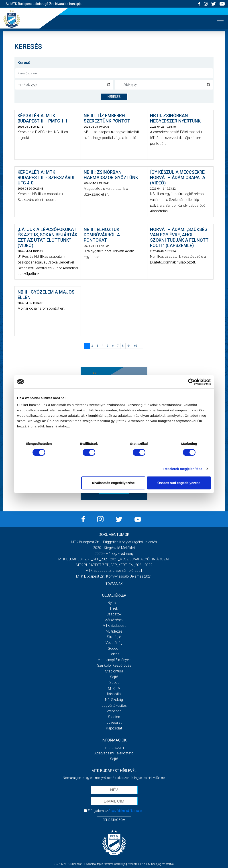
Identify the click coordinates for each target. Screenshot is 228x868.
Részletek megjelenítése (183, 469)
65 (136, 346)
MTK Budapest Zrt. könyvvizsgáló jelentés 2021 (114, 576)
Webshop (114, 711)
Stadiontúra (114, 671)
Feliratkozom (114, 820)
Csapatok (114, 614)
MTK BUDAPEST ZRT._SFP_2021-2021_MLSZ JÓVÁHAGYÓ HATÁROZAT (114, 559)
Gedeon (114, 648)
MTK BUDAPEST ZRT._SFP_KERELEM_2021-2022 (114, 565)
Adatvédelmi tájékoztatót (126, 811)
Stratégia (114, 637)
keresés (114, 97)
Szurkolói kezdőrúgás (114, 665)
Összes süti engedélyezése (179, 483)
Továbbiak (114, 584)
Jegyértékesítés (114, 706)
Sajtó (114, 677)
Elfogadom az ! (116, 811)
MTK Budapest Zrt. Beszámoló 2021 (114, 571)
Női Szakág (114, 700)
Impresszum (114, 748)
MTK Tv (114, 688)
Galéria (114, 654)
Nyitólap (114, 603)
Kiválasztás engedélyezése (113, 483)
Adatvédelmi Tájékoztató (114, 753)
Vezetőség (114, 643)
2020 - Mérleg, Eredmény (114, 554)
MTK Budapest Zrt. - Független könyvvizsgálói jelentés (114, 542)
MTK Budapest (114, 626)
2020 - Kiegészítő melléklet (114, 548)
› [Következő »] (141, 346)
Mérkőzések (114, 620)
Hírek (114, 608)
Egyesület (114, 722)
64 (129, 346)
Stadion (114, 717)
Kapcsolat (114, 728)
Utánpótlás (114, 694)
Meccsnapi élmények (114, 660)
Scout (114, 683)
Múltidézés (114, 631)
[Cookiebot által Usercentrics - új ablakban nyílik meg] (191, 382)
